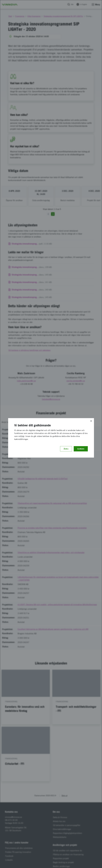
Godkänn (81, 449)
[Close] (91, 421)
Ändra (66, 449)
